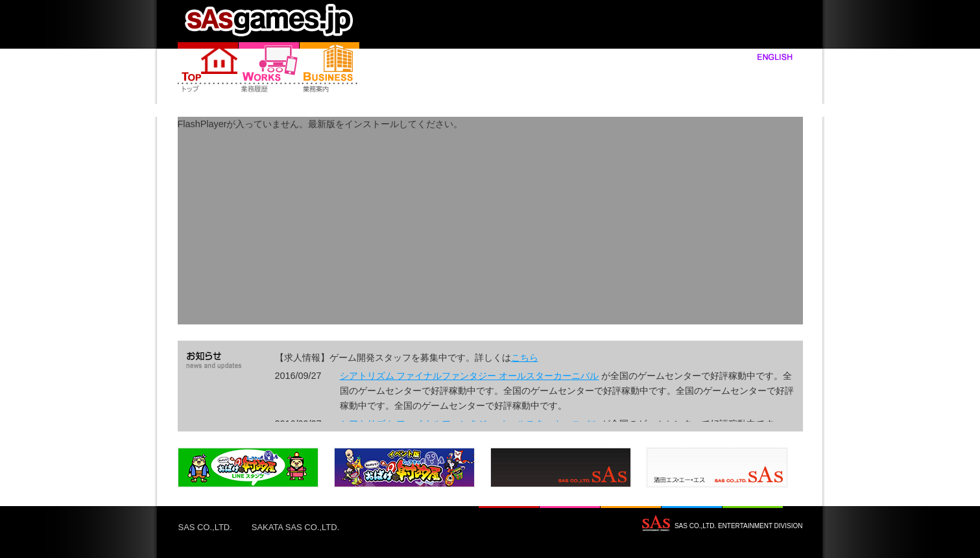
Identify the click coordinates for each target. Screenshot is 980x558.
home (267, 19)
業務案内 (330, 68)
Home (208, 68)
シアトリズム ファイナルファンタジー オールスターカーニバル (470, 376)
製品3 (561, 467)
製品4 (717, 467)
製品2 (404, 467)
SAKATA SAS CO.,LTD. (295, 527)
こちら (525, 358)
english (763, 57)
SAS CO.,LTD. (205, 527)
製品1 (248, 467)
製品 (269, 68)
